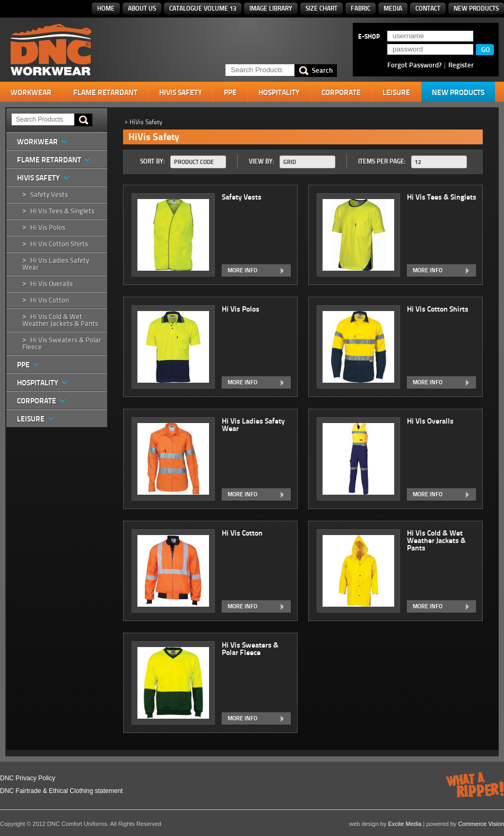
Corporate (341, 92)
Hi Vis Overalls (51, 284)
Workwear (31, 92)
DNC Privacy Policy (28, 778)
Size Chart (321, 8)
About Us (142, 8)
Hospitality (279, 92)
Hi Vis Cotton (50, 300)
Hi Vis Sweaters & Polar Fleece (62, 343)
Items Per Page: (382, 161)
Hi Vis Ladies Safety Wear (56, 264)
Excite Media (405, 824)
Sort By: (153, 161)
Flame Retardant (105, 92)
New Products (476, 8)
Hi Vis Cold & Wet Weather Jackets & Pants (60, 320)
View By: (262, 161)
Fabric (360, 8)
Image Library (271, 8)
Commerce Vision (481, 824)
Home (106, 8)
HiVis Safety (181, 92)
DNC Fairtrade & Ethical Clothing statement (61, 791)
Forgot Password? (414, 65)
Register (461, 65)
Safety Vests (49, 195)
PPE (230, 92)
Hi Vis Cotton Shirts (59, 244)
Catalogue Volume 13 (203, 8)
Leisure (396, 92)
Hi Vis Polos (48, 227)
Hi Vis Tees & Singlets (62, 211)
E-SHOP (369, 37)
